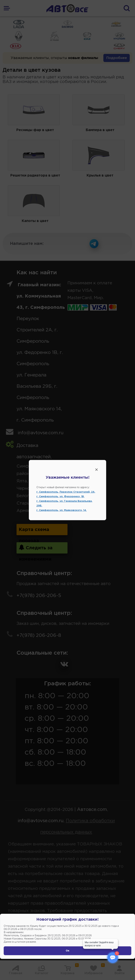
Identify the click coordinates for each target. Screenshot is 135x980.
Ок (68, 951)
